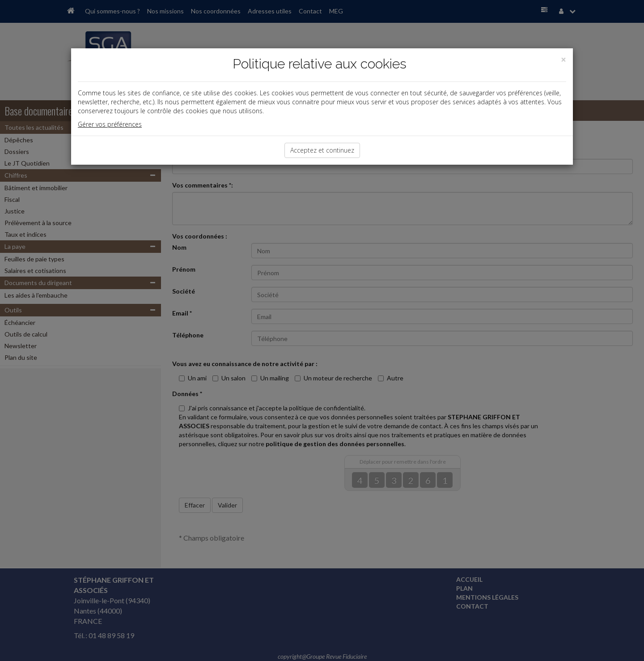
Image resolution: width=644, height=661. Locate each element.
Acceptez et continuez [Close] (322, 150)
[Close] (563, 60)
